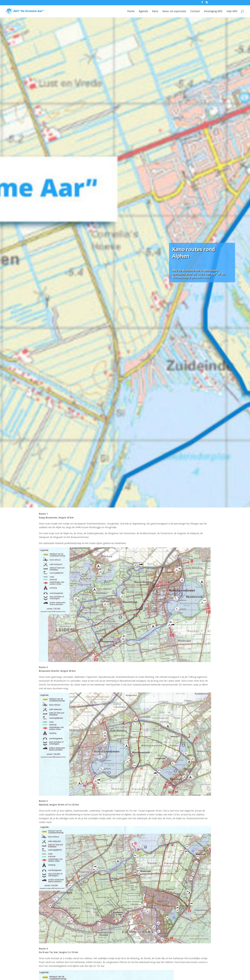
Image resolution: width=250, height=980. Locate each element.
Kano (155, 11)
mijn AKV (232, 11)
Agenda (143, 11)
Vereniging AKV (213, 11)
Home (131, 11)
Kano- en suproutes (174, 11)
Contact (195, 11)
